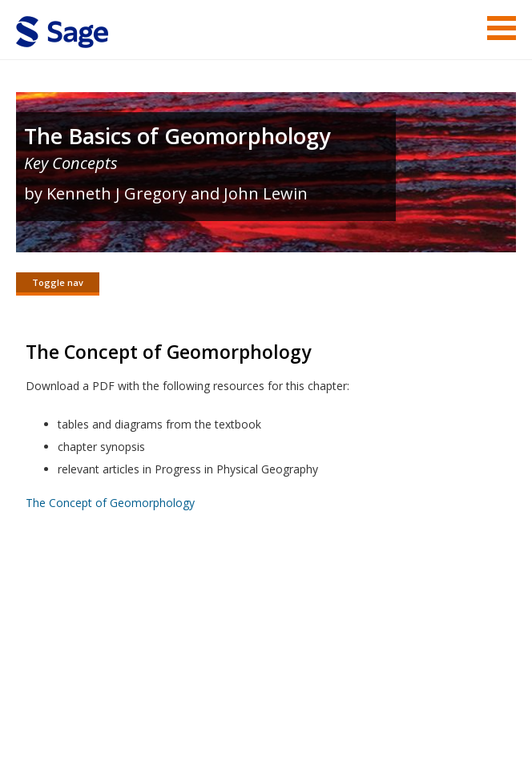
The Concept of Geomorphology (110, 503)
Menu (502, 28)
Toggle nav (58, 282)
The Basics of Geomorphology (177, 136)
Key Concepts (71, 163)
